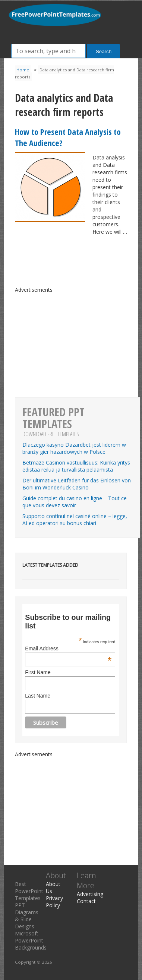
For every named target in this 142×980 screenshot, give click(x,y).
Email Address (68, 649)
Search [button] (104, 51)
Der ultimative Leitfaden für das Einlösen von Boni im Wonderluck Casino (77, 484)
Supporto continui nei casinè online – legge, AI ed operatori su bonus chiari (75, 520)
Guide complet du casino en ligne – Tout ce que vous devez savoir (75, 502)
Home (23, 70)
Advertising (90, 894)
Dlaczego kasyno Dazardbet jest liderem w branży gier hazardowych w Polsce (74, 448)
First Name (38, 672)
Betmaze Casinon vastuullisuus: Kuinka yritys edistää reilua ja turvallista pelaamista (76, 466)
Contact (86, 901)
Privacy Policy (54, 902)
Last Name (38, 696)
